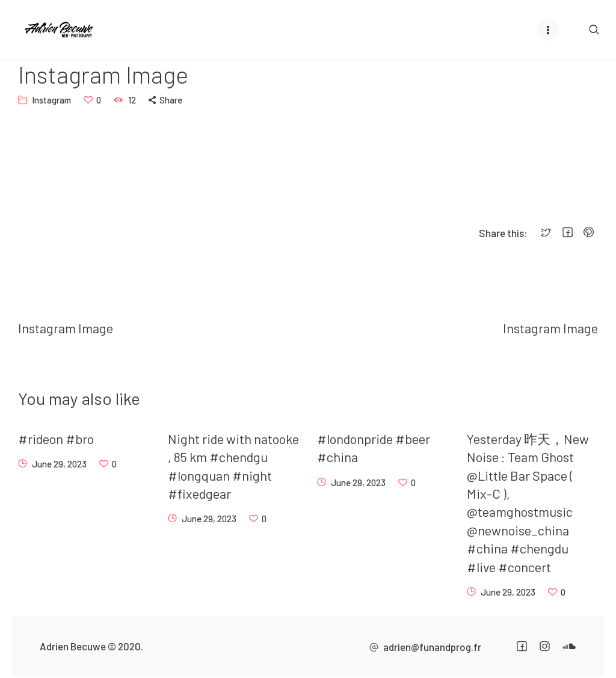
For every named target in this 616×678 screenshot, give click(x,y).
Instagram (51, 100)
